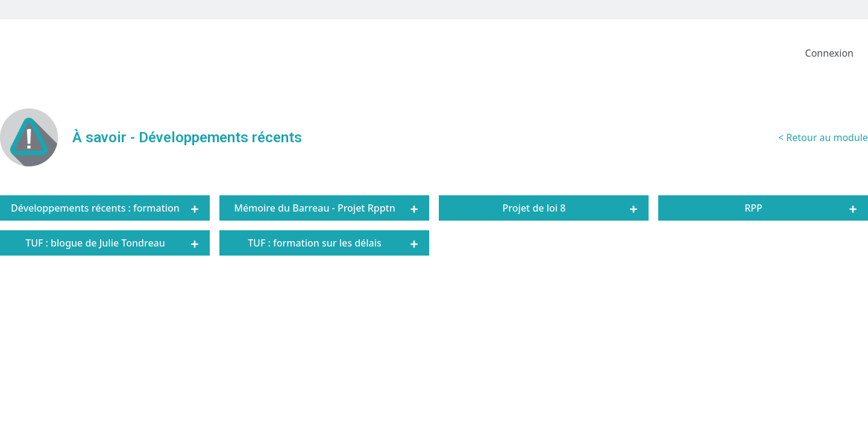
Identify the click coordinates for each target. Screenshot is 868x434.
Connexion (829, 53)
